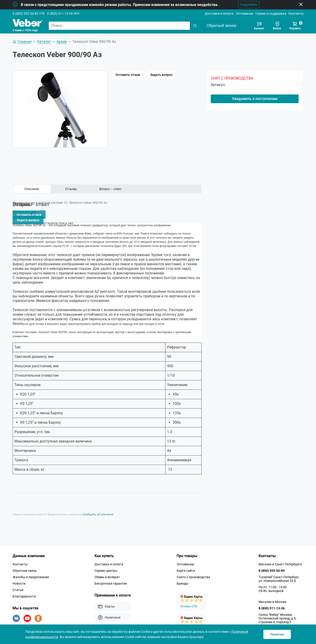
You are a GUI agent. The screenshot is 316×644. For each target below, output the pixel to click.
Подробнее (241, 5)
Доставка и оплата (219, 14)
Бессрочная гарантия (111, 576)
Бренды (182, 576)
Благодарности (24, 589)
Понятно (277, 634)
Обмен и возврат (107, 569)
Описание (32, 189)
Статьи (18, 582)
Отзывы (71, 189)
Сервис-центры (106, 563)
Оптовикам (244, 14)
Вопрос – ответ (111, 189)
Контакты (296, 14)
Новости (19, 576)
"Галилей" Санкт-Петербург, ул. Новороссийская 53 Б (279, 571)
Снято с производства (193, 569)
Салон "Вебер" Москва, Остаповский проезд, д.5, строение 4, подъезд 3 (277, 611)
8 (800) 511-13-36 (60, 14)
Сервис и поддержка (271, 14)
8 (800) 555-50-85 (25, 14)
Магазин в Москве (272, 594)
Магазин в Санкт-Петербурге (280, 556)
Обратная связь (25, 563)
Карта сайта (186, 563)
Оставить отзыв (128, 75)
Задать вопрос (161, 75)
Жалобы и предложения (31, 569)
